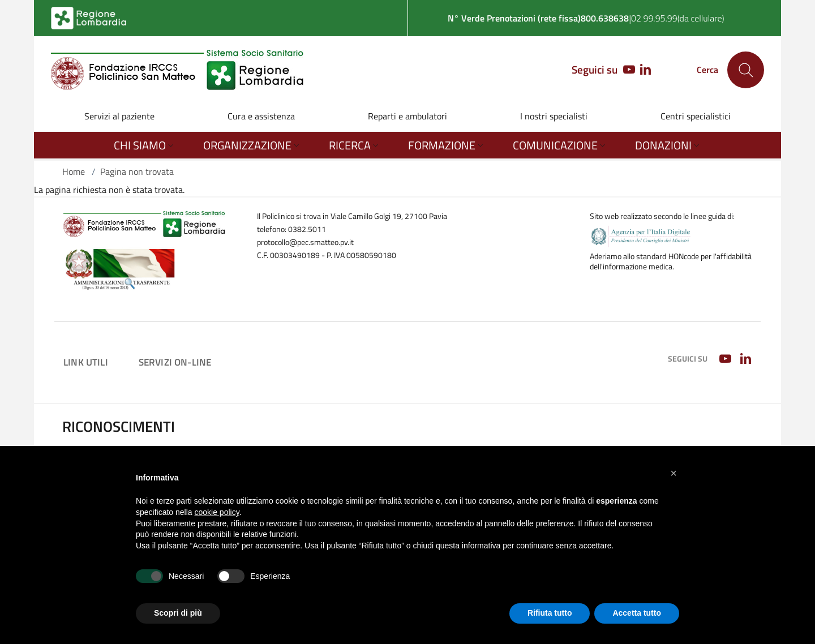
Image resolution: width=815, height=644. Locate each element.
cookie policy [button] (217, 512)
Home (74, 171)
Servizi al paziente (119, 116)
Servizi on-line (175, 362)
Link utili (86, 362)
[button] (674, 473)
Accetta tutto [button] (637, 613)
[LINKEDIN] (645, 70)
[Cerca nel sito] (746, 70)
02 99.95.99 (654, 18)
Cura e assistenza (261, 116)
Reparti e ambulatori (407, 116)
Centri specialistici (696, 116)
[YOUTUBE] (626, 70)
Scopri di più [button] (178, 613)
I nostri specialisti (554, 116)
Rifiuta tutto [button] (550, 613)
